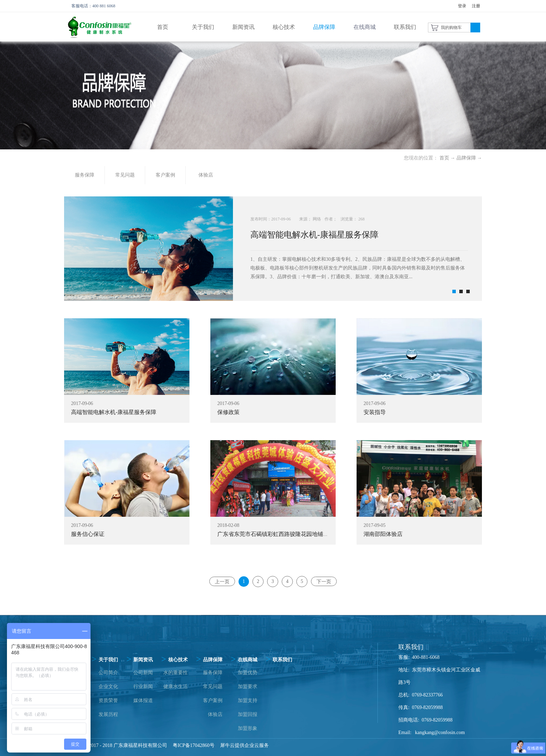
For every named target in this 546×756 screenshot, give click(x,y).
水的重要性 (175, 673)
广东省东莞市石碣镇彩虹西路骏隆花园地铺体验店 (279, 534)
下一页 (324, 581)
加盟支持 (248, 700)
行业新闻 (143, 687)
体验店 (215, 714)
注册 (476, 6)
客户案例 (213, 700)
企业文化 (108, 687)
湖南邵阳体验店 (383, 534)
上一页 (222, 581)
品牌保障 (466, 158)
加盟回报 (248, 714)
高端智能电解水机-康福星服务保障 (314, 235)
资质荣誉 (108, 700)
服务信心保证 (88, 534)
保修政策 (228, 412)
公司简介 (108, 673)
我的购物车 (451, 28)
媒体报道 (143, 700)
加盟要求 (248, 687)
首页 (163, 27)
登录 (462, 6)
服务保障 (213, 673)
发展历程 (108, 714)
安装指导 (375, 412)
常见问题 (213, 687)
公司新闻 (143, 673)
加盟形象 (248, 728)
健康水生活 (175, 687)
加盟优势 (248, 673)
